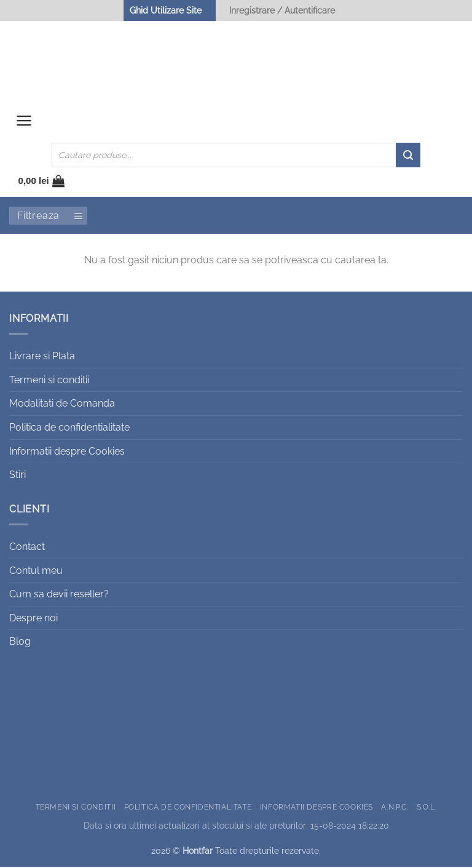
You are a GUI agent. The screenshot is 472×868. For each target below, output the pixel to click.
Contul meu (36, 571)
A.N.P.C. (395, 808)
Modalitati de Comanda (62, 404)
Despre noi (33, 619)
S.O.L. (427, 808)
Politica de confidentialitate (69, 428)
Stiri (18, 476)
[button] (24, 124)
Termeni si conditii (49, 381)
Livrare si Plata (42, 357)
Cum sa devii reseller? (59, 595)
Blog (20, 643)
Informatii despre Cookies (67, 452)
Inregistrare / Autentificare (282, 10)
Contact (27, 548)
